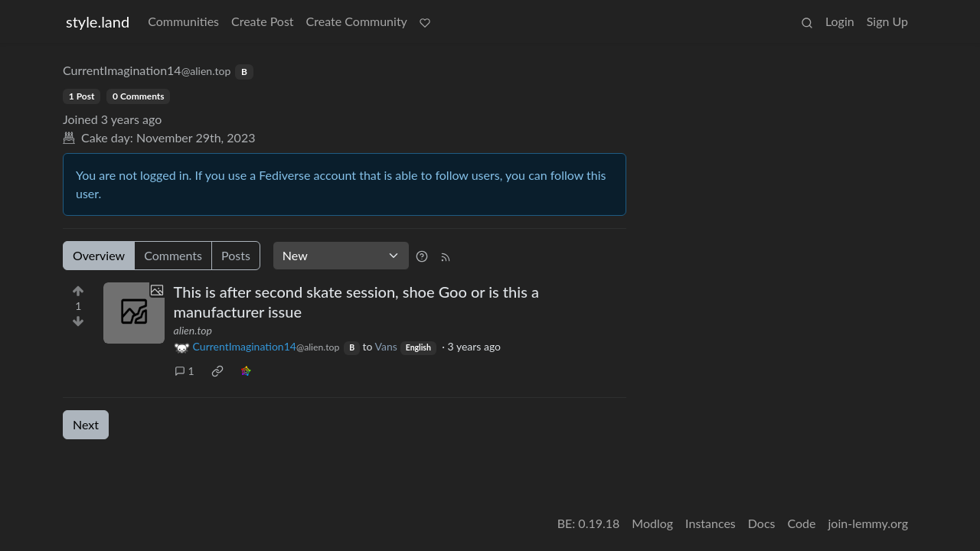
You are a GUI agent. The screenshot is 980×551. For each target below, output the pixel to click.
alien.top (193, 330)
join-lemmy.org (868, 523)
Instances (710, 523)
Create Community (357, 21)
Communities (183, 21)
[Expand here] (134, 313)
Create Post (263, 21)
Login (840, 21)
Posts (236, 255)
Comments (173, 255)
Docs (762, 523)
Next (86, 424)
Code (802, 523)
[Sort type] (341, 256)
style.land (98, 21)
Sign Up (887, 21)
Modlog (652, 523)
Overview (99, 255)
